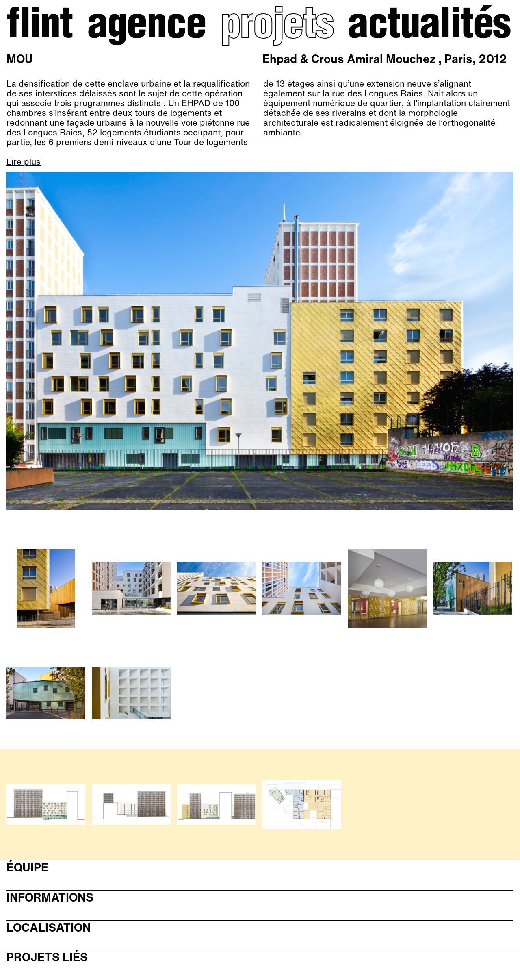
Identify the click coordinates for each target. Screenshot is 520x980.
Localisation (49, 928)
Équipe (27, 868)
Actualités (429, 27)
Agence (147, 27)
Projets (277, 27)
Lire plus (24, 162)
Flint (40, 27)
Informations (50, 898)
